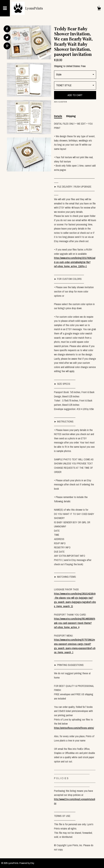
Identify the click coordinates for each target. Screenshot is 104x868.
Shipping (71, 116)
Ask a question (60, 102)
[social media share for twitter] (7, 38)
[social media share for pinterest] (7, 46)
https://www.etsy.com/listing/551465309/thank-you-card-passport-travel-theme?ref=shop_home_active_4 (75, 623)
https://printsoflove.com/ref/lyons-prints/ (74, 728)
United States (73, 66)
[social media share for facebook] (7, 29)
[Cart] (99, 9)
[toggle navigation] (5, 8)
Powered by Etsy (27, 863)
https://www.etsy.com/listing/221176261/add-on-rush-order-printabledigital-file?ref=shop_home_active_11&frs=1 (75, 262)
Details (58, 116)
